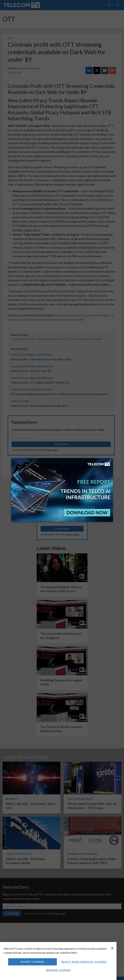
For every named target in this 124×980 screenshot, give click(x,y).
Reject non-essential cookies (84, 962)
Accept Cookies (33, 962)
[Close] (112, 948)
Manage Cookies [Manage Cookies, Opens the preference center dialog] (58, 970)
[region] (58, 961)
